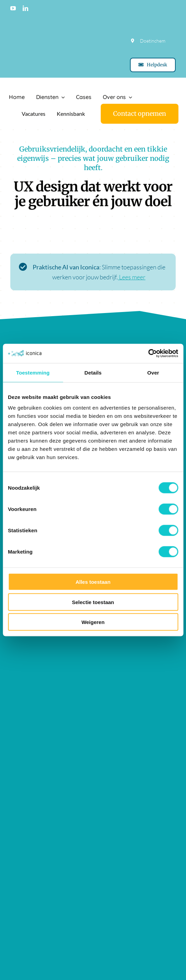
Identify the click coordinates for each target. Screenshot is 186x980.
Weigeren (93, 622)
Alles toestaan (93, 582)
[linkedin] (25, 8)
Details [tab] (93, 372)
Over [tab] (153, 372)
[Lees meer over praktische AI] (93, 276)
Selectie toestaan (93, 602)
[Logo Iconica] (36, 84)
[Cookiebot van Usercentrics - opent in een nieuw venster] (148, 354)
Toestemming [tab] (33, 372)
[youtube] (13, 8)
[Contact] (140, 114)
